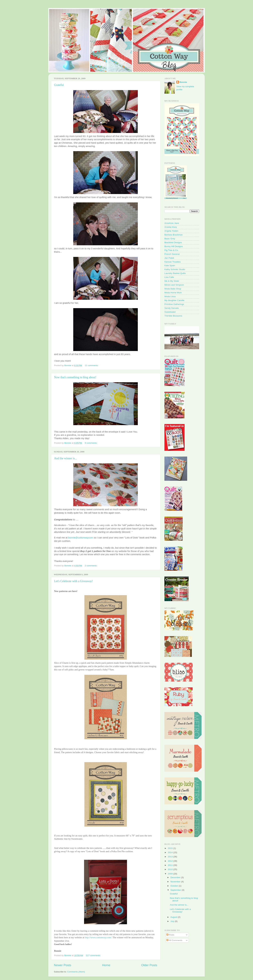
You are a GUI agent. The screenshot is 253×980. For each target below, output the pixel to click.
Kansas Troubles (173, 262)
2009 (171, 874)
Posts (170, 935)
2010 (171, 869)
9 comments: (91, 443)
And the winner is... (66, 458)
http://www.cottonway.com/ (98, 937)
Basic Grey (170, 239)
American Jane (172, 223)
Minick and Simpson (174, 285)
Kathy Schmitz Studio (175, 269)
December (176, 877)
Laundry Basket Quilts (175, 273)
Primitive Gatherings (174, 304)
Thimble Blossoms (173, 316)
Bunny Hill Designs (174, 246)
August (174, 917)
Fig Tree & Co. (171, 250)
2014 (171, 852)
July (173, 921)
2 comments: (91, 566)
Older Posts (149, 965)
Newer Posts (63, 965)
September (176, 890)
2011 (171, 865)
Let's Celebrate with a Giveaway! (73, 581)
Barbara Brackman (174, 235)
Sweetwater (170, 312)
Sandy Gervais (172, 308)
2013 (171, 857)
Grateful (59, 85)
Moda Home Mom (173, 293)
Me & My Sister (172, 281)
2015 (171, 848)
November (176, 882)
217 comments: (94, 955)
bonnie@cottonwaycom (81, 538)
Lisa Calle (169, 277)
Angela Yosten (171, 231)
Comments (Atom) (76, 972)
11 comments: (92, 365)
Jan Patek (169, 258)
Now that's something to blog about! (75, 377)
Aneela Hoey (171, 227)
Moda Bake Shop (173, 289)
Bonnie (183, 82)
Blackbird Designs (173, 242)
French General (172, 254)
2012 (171, 861)
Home (106, 965)
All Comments (174, 940)
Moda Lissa (170, 296)
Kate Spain (170, 266)
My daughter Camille (174, 300)
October (175, 886)
